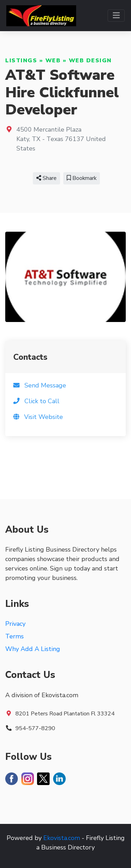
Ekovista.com (62, 838)
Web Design (90, 61)
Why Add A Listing (33, 649)
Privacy (15, 624)
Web (53, 61)
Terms (14, 636)
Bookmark (82, 178)
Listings (21, 61)
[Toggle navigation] (116, 16)
